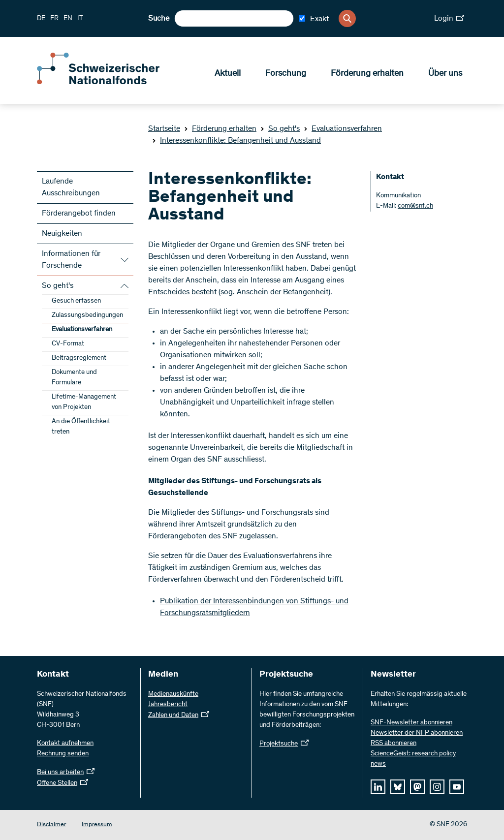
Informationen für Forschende (71, 260)
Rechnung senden (63, 754)
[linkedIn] (378, 787)
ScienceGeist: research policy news (413, 759)
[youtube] (457, 787)
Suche (159, 19)
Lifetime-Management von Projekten (84, 402)
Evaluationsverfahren (343, 129)
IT (80, 19)
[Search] (347, 18)
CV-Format (68, 344)
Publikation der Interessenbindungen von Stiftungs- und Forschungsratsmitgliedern (254, 607)
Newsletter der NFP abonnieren (417, 733)
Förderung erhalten (367, 74)
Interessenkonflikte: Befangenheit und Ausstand (236, 141)
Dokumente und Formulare (74, 378)
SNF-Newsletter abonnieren (411, 723)
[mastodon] (417, 787)
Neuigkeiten (62, 234)
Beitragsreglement (79, 358)
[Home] (108, 83)
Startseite (164, 129)
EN (68, 19)
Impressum (97, 825)
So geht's (280, 129)
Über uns (445, 74)
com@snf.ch (415, 206)
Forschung (286, 74)
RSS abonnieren (394, 744)
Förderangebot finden (79, 214)
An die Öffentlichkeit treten (81, 427)
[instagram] (437, 787)
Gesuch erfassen (76, 301)
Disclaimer (51, 825)
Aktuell (228, 74)
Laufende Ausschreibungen (71, 187)
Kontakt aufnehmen (65, 744)
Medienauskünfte (173, 694)
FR (54, 19)
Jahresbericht (168, 705)
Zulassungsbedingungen (87, 315)
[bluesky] (398, 787)
